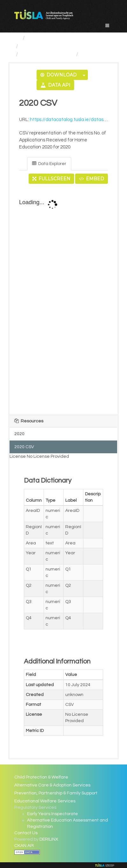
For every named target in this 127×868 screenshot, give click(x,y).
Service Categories (53, 38)
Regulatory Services (47, 46)
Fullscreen (51, 179)
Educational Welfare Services (45, 801)
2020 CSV (94, 54)
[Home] (17, 38)
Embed (92, 179)
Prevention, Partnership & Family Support (56, 793)
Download (59, 75)
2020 (19, 434)
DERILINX (49, 839)
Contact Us (26, 833)
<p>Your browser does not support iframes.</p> (63, 300)
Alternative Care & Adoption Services (52, 785)
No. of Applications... (47, 54)
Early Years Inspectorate (53, 814)
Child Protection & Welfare (41, 777)
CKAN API (24, 846)
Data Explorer (49, 164)
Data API (55, 85)
